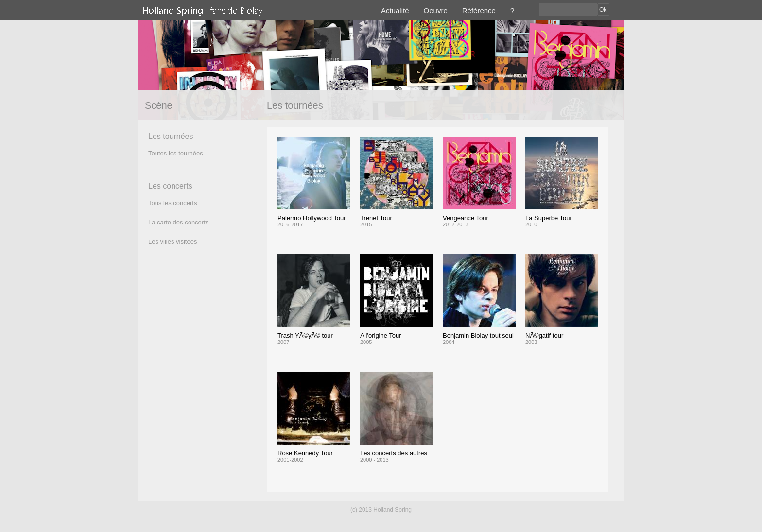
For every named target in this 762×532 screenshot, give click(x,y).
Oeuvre (436, 10)
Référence (479, 10)
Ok (603, 10)
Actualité (395, 10)
